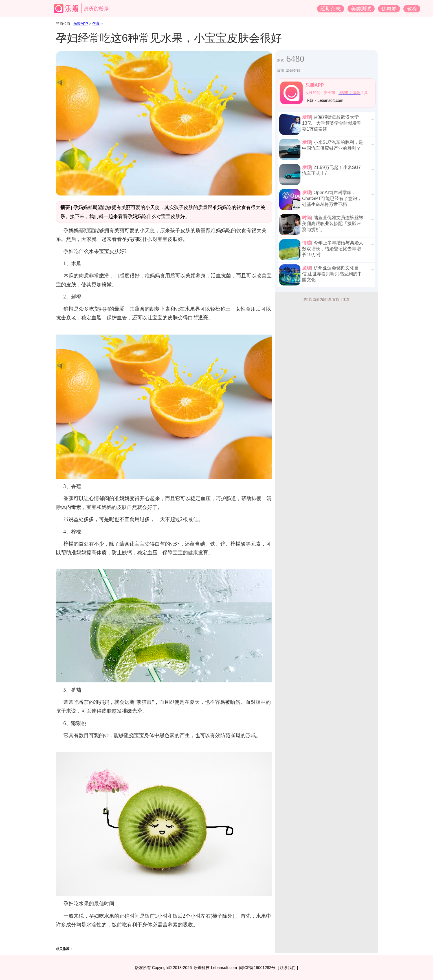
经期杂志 (331, 9)
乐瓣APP (81, 24)
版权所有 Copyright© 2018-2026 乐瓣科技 (172, 968)
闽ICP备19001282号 (257, 968)
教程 (412, 9)
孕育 (96, 24)
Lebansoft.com (330, 100)
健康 (193, 553)
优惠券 (389, 9)
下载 (309, 100)
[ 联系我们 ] (288, 968)
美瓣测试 (361, 9)
